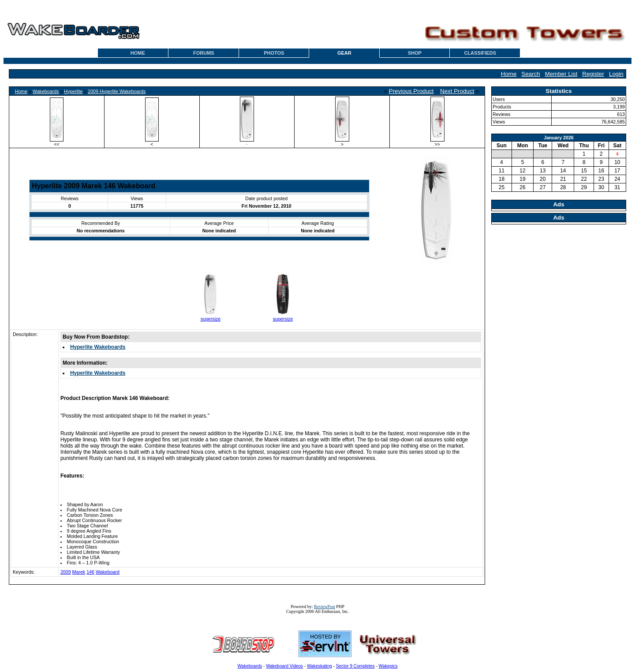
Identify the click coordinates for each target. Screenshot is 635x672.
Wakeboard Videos (284, 666)
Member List (561, 74)
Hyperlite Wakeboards (98, 347)
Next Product (457, 91)
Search (531, 74)
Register (593, 74)
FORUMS (204, 53)
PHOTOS (274, 53)
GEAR (344, 53)
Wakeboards (46, 91)
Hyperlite (73, 91)
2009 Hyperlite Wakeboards (117, 91)
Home (509, 74)
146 (90, 572)
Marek (79, 572)
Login (616, 74)
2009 (66, 572)
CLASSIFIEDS (480, 53)
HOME (138, 53)
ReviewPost (325, 607)
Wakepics (388, 666)
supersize (211, 319)
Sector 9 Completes (355, 666)
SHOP (415, 53)
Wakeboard (108, 572)
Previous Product (411, 91)
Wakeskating (319, 666)
